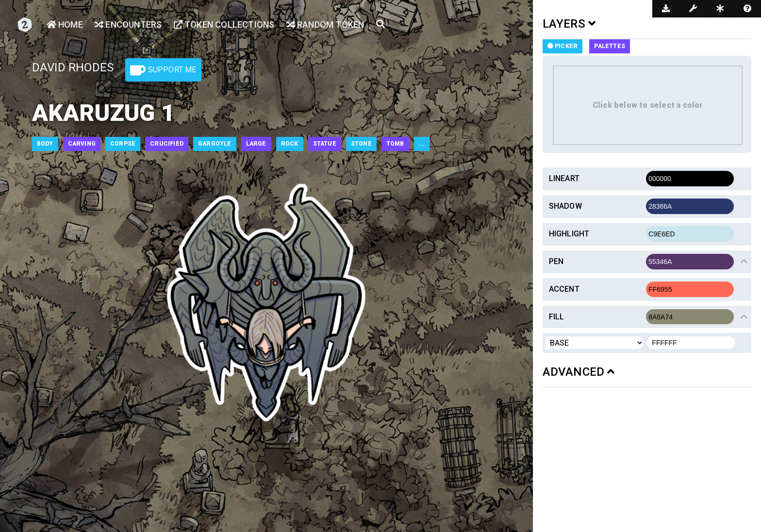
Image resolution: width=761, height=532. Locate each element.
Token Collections (224, 25)
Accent (564, 289)
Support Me (163, 70)
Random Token (325, 25)
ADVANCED (579, 372)
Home (65, 25)
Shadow (565, 206)
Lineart (564, 178)
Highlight (569, 234)
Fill (557, 317)
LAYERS (569, 24)
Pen (556, 261)
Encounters (128, 25)
